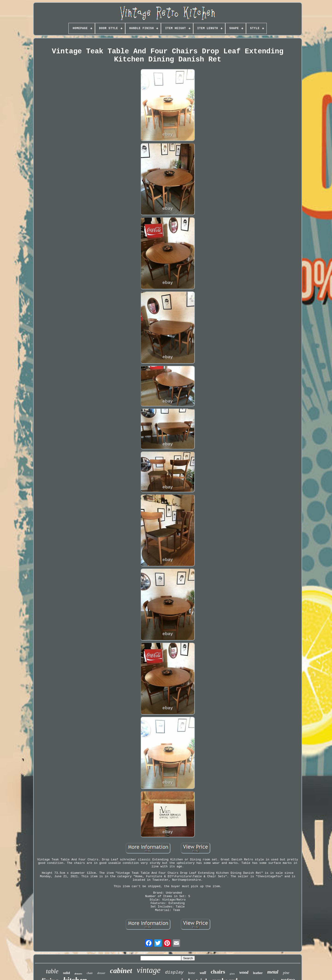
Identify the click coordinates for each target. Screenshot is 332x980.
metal (273, 972)
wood (244, 972)
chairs (218, 972)
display (174, 972)
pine (286, 973)
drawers (78, 974)
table (52, 971)
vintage (149, 970)
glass (232, 974)
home (192, 973)
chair (90, 973)
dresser (101, 973)
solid (66, 973)
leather (258, 973)
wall (203, 973)
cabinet (121, 971)
